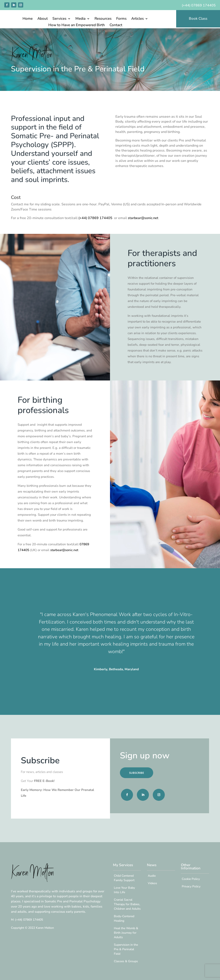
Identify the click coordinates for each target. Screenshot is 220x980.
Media (80, 19)
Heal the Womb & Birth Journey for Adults (126, 933)
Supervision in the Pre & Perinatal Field (126, 949)
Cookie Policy (191, 879)
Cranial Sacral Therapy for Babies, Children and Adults (127, 904)
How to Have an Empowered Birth (77, 26)
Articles (137, 19)
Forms (121, 19)
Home (28, 19)
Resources (103, 19)
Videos (152, 883)
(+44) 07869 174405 (199, 5)
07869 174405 (29, 920)
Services (59, 19)
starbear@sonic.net (143, 218)
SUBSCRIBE (137, 773)
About (43, 19)
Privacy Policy (191, 886)
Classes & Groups (126, 961)
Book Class (198, 19)
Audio (152, 876)
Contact (116, 26)
